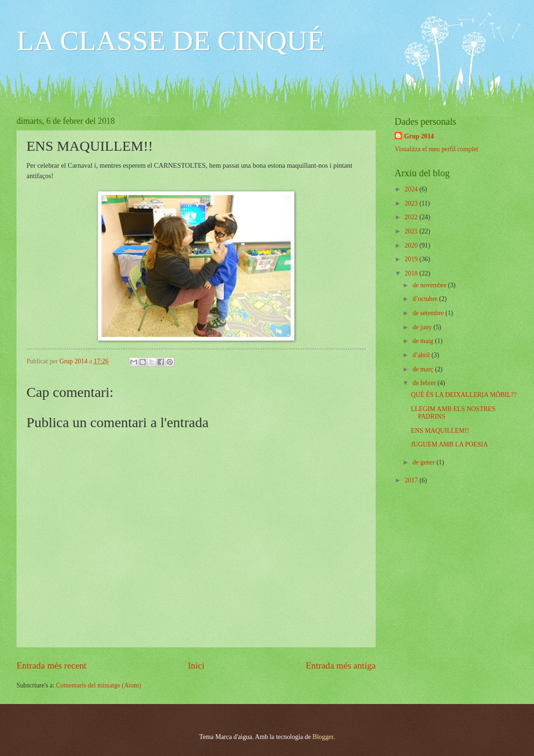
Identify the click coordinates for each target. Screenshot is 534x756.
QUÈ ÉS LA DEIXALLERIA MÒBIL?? (464, 395)
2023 (412, 203)
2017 (412, 480)
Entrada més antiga (341, 666)
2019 (412, 259)
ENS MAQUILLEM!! (440, 431)
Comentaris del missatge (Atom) (99, 685)
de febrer (425, 383)
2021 (412, 231)
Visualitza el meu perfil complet (436, 149)
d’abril (422, 355)
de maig (424, 341)
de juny (423, 327)
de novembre (430, 285)
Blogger (323, 737)
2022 (412, 217)
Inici (196, 666)
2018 (412, 273)
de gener (425, 462)
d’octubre (426, 299)
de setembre (429, 313)
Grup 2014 (419, 136)
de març (424, 369)
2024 (412, 189)
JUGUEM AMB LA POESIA (449, 444)
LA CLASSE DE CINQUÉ (171, 41)
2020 (412, 245)
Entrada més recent (52, 666)
